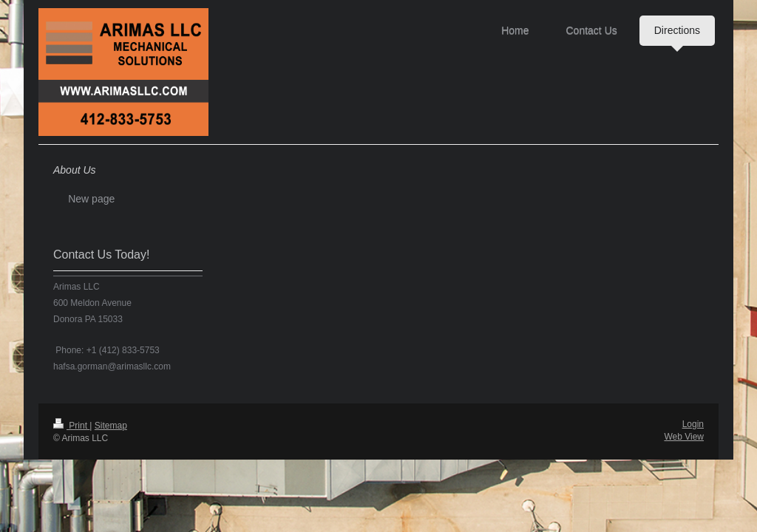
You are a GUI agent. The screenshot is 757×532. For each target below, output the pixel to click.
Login (693, 424)
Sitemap (111, 426)
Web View (684, 437)
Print (71, 426)
